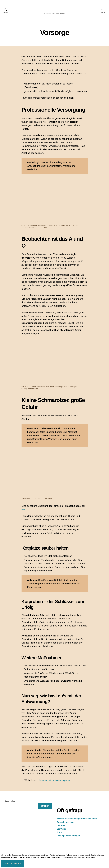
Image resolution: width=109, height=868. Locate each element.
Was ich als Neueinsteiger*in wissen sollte (77, 822)
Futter (60, 835)
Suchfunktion (10, 804)
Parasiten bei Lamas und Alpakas (56, 783)
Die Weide (62, 832)
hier (23, 512)
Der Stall (61, 828)
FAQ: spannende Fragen (68, 839)
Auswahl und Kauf (66, 825)
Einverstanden (12, 864)
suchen (45, 809)
